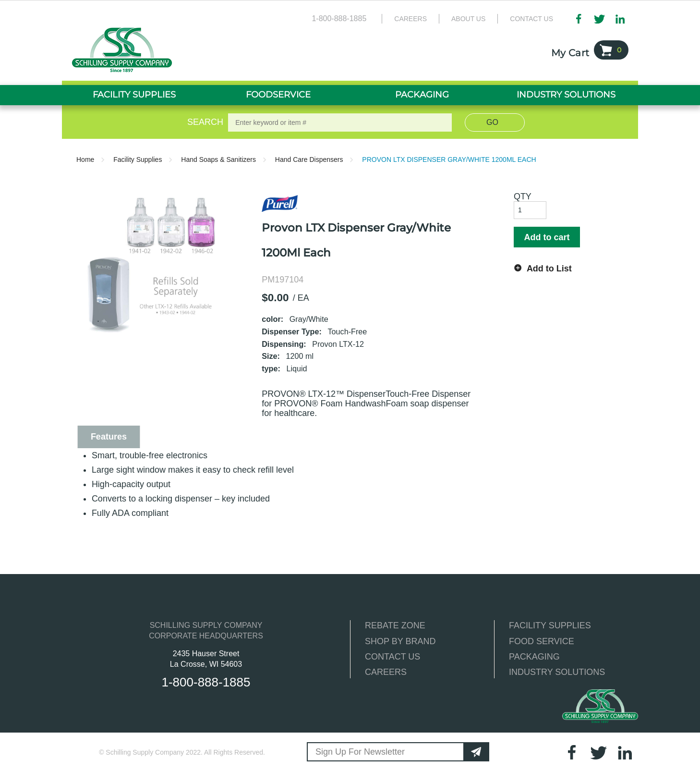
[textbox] (340, 122)
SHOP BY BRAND (400, 641)
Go (492, 122)
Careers (410, 19)
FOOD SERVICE (542, 641)
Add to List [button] (549, 269)
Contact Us (531, 19)
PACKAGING (534, 657)
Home (85, 159)
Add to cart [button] (547, 237)
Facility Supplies (138, 159)
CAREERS (386, 672)
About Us (468, 19)
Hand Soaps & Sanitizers (218, 159)
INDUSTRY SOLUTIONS (557, 672)
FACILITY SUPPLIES (550, 625)
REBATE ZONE (395, 625)
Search (204, 122)
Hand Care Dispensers (309, 159)
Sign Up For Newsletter (360, 752)
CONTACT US (392, 657)
